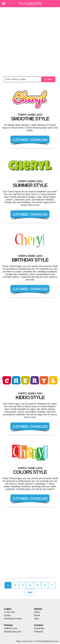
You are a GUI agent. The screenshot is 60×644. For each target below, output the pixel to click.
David (37, 615)
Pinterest (38, 632)
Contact (39, 625)
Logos (8, 609)
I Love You (9, 612)
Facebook (39, 628)
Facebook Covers (13, 619)
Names (38, 609)
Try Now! (48, 79)
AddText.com (11, 628)
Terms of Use (27, 641)
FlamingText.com (13, 632)
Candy (7, 615)
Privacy (19, 641)
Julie (36, 619)
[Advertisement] (30, 42)
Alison (37, 612)
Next (30, 592)
